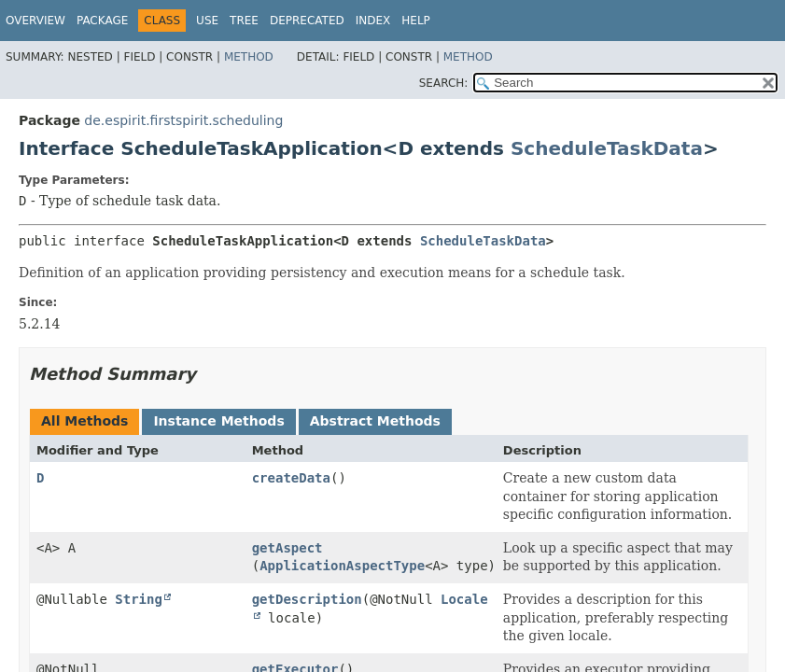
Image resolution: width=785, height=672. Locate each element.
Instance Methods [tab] (218, 421)
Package (102, 21)
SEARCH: (444, 83)
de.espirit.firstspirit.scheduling (183, 120)
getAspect (287, 548)
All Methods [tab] (84, 421)
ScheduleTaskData (607, 148)
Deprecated (307, 21)
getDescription (307, 599)
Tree (244, 21)
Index (373, 21)
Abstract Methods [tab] (375, 421)
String (139, 599)
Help (416, 21)
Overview (35, 21)
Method (249, 57)
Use (207, 21)
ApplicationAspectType (342, 566)
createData (291, 478)
